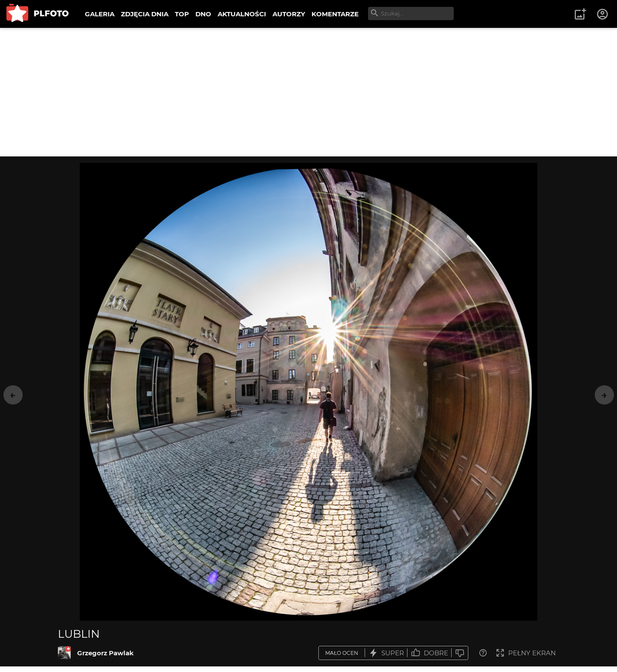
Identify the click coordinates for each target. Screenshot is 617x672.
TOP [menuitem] (182, 14)
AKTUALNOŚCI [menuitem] (242, 14)
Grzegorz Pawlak (105, 653)
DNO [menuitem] (203, 14)
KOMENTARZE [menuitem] (335, 14)
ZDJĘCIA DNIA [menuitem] (145, 14)
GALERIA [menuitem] (100, 14)
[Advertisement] (308, 92)
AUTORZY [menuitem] (289, 14)
